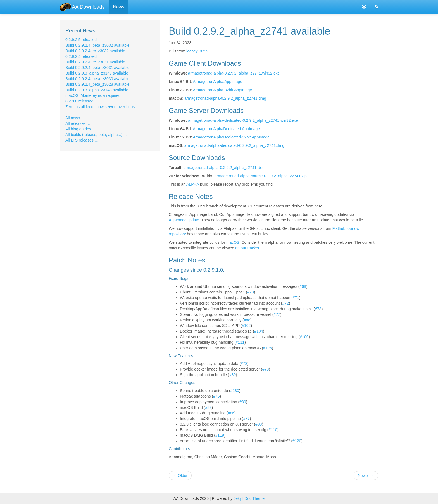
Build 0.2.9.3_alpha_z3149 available (97, 73)
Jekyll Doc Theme (249, 498)
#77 (277, 314)
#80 (243, 402)
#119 (220, 435)
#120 (297, 441)
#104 (259, 331)
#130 (235, 391)
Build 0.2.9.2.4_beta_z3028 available (97, 84)
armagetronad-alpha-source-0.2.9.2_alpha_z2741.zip (261, 176)
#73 (318, 309)
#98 (259, 424)
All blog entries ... (80, 129)
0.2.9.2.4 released (81, 56)
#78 (244, 364)
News (119, 7)
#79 (266, 369)
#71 (296, 298)
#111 (240, 342)
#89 (233, 375)
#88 (247, 320)
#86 (231, 413)
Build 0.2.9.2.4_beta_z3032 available (97, 45)
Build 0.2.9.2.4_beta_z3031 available (97, 68)
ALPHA (193, 184)
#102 (246, 326)
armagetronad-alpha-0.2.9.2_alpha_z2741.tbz (223, 168)
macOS (233, 242)
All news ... (75, 118)
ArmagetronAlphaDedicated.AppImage (226, 129)
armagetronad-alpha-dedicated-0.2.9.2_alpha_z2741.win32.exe (243, 120)
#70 (250, 292)
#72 (286, 303)
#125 (267, 348)
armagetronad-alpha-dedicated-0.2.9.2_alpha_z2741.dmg (234, 145)
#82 (208, 407)
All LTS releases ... (82, 140)
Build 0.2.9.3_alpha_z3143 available (97, 90)
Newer (366, 476)
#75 (216, 396)
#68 (303, 286)
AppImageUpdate (184, 220)
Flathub (339, 228)
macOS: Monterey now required (93, 95)
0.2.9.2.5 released (81, 40)
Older (180, 476)
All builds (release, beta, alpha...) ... (96, 135)
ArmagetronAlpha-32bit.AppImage (222, 90)
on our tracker (247, 248)
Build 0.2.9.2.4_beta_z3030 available (97, 79)
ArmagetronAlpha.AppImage (217, 82)
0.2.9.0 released (79, 101)
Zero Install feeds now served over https (100, 107)
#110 (273, 430)
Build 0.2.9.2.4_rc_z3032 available (95, 51)
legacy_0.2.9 (197, 51)
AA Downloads (82, 7)
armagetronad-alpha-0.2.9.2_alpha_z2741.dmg (225, 98)
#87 (246, 419)
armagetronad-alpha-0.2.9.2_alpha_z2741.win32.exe (234, 73)
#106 (304, 337)
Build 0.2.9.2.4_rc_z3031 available (95, 62)
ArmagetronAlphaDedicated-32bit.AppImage (231, 137)
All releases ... (78, 123)
